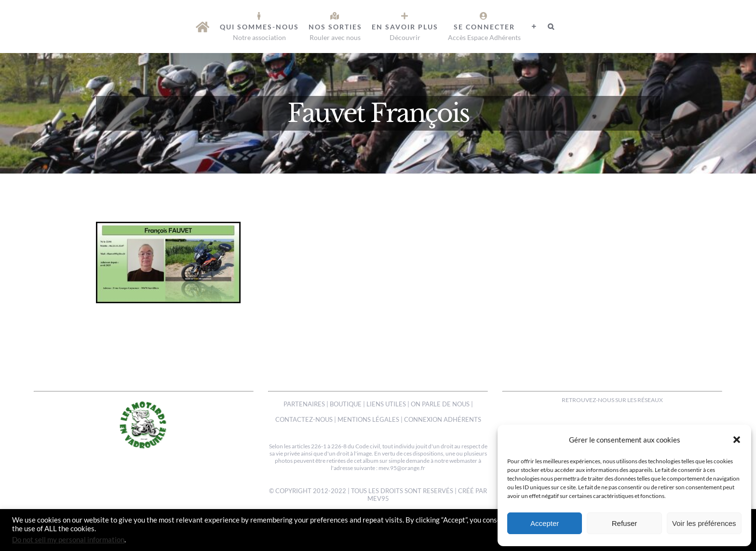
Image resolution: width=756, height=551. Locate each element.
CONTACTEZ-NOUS (304, 419)
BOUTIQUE (346, 404)
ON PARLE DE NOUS (440, 404)
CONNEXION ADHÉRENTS (443, 419)
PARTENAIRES (304, 404)
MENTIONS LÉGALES (368, 419)
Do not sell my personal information (68, 540)
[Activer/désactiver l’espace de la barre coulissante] (534, 27)
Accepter (545, 523)
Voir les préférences (704, 523)
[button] (737, 440)
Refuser (625, 523)
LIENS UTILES (386, 404)
